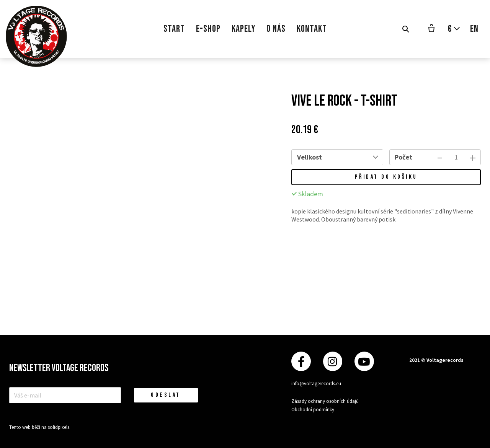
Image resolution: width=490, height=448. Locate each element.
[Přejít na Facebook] (301, 361)
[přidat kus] (473, 157)
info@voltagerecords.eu (316, 384)
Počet (403, 157)
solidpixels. (59, 427)
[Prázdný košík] (431, 29)
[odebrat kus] (440, 157)
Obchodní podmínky (313, 410)
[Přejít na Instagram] (333, 361)
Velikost (310, 157)
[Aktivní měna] (454, 29)
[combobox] (355, 157)
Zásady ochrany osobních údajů (325, 401)
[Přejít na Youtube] (364, 361)
